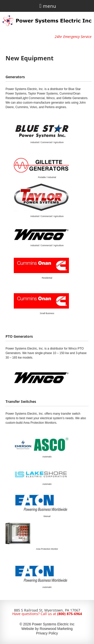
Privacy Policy (47, 633)
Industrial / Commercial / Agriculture (47, 142)
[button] (40, 6)
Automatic (47, 457)
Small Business (47, 313)
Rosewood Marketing (56, 629)
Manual (47, 516)
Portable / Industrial (47, 177)
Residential (47, 278)
